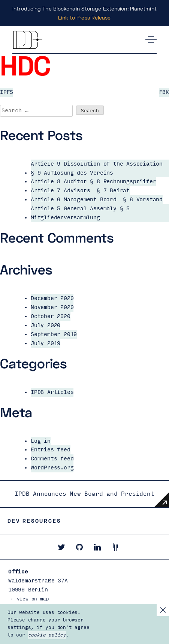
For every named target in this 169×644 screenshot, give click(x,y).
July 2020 (46, 325)
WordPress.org (52, 468)
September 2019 (54, 334)
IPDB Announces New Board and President (84, 494)
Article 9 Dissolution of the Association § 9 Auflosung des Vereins (97, 168)
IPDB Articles (52, 392)
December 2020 (52, 298)
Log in (41, 441)
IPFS (7, 92)
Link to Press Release (84, 17)
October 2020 (51, 316)
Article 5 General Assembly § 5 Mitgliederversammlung (80, 213)
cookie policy (47, 635)
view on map (33, 599)
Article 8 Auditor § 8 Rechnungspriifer (93, 182)
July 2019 (46, 343)
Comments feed (52, 459)
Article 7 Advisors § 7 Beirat (80, 191)
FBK (164, 92)
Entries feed (51, 450)
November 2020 (52, 307)
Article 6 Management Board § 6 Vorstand (97, 200)
